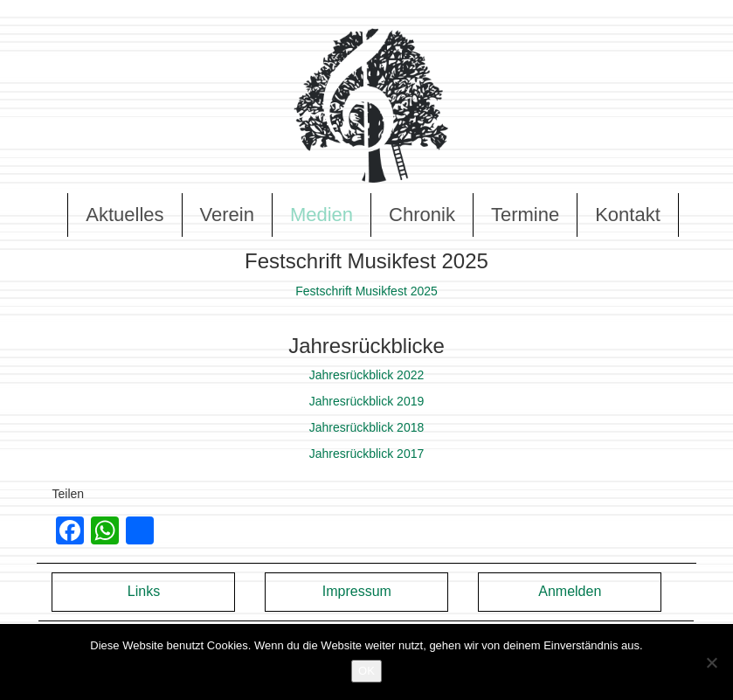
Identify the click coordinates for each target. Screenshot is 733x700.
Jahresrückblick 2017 (367, 454)
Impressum (357, 591)
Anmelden (570, 591)
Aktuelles (124, 215)
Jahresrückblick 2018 (367, 427)
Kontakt (628, 215)
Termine (525, 215)
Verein (227, 215)
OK (366, 671)
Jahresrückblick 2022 (367, 375)
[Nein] (711, 662)
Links (144, 591)
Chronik (422, 215)
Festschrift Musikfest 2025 (366, 291)
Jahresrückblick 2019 (367, 401)
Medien (322, 215)
